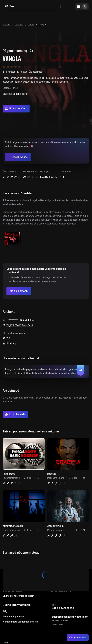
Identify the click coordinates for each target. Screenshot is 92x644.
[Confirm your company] (19, 291)
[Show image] (12, 238)
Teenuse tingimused (14, 617)
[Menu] (82, 6)
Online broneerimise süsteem (18, 596)
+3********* (12, 320)
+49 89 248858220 (63, 608)
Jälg (5, 611)
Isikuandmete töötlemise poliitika (21, 622)
